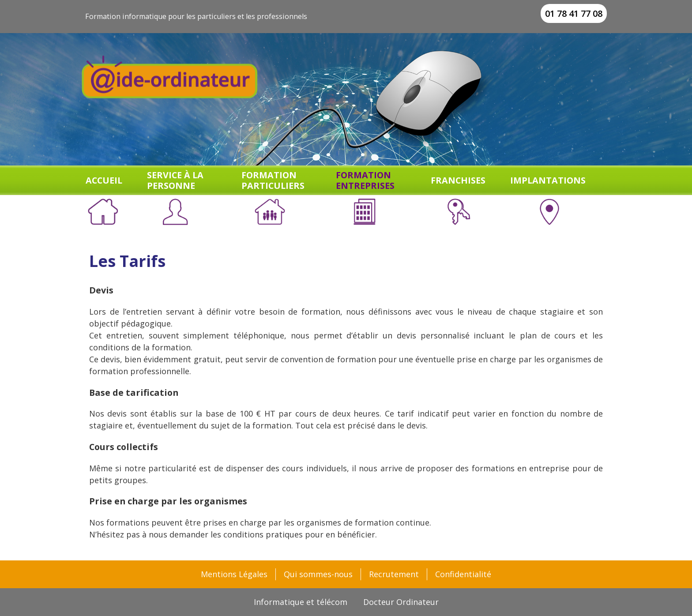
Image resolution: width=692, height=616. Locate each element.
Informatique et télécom (301, 602)
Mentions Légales (234, 574)
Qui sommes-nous (318, 574)
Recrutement (394, 574)
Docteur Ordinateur (401, 602)
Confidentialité (463, 574)
